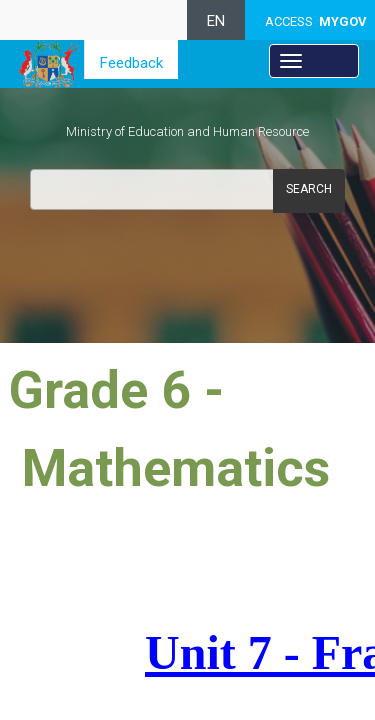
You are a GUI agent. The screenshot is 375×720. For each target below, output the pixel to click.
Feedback (131, 63)
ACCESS (316, 21)
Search (309, 189)
